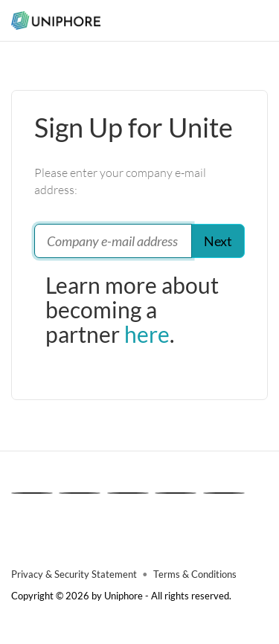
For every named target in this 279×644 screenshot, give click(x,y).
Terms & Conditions (195, 574)
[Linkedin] (32, 493)
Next (218, 241)
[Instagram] (176, 493)
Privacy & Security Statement (74, 574)
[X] (80, 493)
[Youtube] (224, 493)
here (147, 334)
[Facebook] (128, 493)
